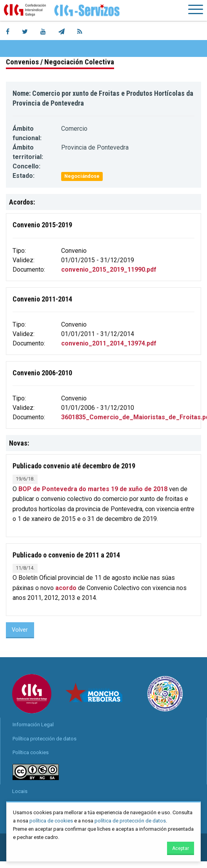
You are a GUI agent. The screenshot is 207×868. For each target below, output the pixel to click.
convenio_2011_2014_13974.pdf (109, 343)
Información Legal (33, 725)
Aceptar (181, 848)
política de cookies (51, 821)
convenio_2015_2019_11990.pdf (109, 270)
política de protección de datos (130, 821)
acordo (66, 588)
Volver (20, 630)
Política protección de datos (44, 739)
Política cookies (31, 752)
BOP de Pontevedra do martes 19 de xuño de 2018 (93, 489)
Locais (20, 791)
